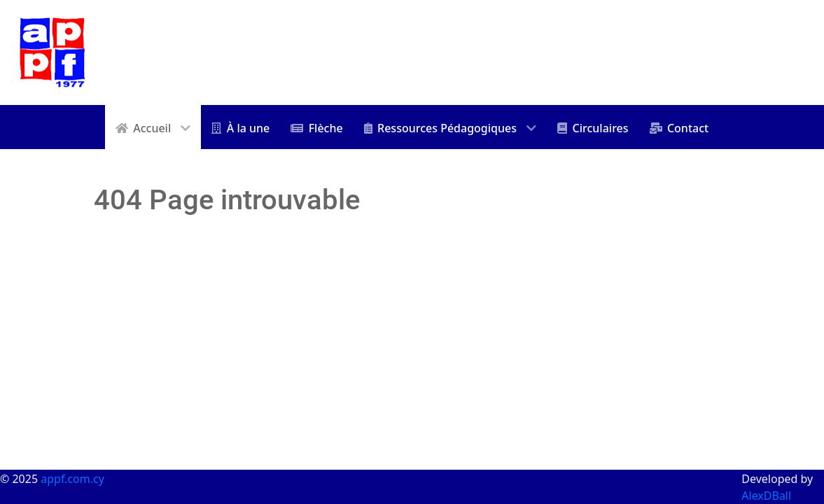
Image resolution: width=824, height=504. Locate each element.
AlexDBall (766, 496)
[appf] (53, 51)
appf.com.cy (72, 479)
